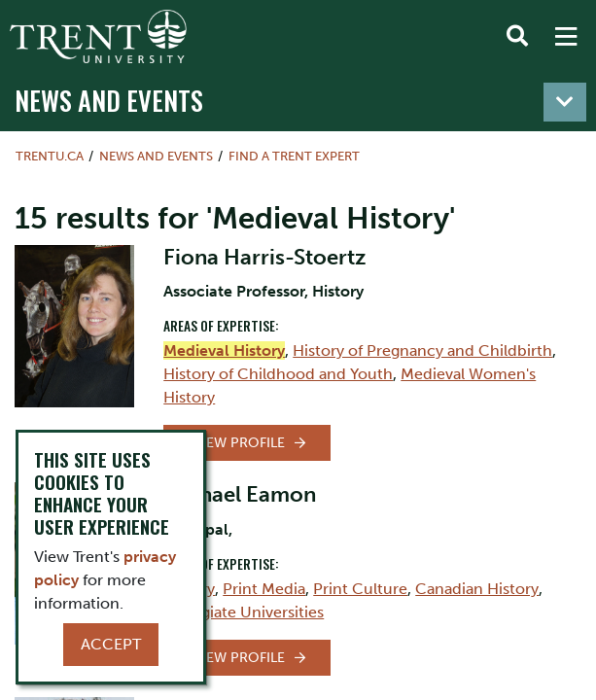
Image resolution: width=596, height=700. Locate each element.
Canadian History (477, 589)
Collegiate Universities (244, 612)
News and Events (109, 100)
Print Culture (360, 589)
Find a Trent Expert (294, 156)
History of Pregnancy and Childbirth (422, 350)
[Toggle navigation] (565, 102)
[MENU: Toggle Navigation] (566, 37)
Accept (111, 644)
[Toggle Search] (517, 37)
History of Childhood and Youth (278, 374)
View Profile (239, 443)
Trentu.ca (50, 156)
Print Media (264, 589)
